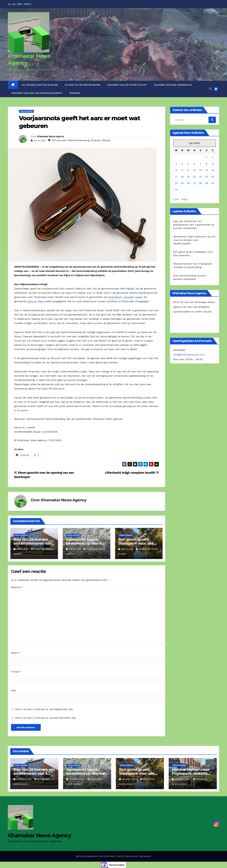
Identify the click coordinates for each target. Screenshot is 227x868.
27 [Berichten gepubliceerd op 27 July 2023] (194, 183)
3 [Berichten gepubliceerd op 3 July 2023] (176, 164)
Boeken (75, 93)
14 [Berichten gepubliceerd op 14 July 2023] (201, 170)
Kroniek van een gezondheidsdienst (37, 93)
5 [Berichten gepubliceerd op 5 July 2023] (188, 164)
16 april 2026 (77, 779)
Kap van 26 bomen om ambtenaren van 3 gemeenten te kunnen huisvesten (194, 225)
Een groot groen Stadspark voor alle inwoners (136, 543)
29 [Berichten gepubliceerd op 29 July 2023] (207, 183)
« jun (176, 199)
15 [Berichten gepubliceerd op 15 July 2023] (207, 170)
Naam (16, 653)
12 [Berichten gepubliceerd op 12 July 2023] (188, 170)
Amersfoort (115, 297)
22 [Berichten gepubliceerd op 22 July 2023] (207, 177)
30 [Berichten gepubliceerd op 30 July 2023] (213, 183)
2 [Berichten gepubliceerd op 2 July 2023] (213, 157)
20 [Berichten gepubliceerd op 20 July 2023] (194, 177)
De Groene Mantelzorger (40, 85)
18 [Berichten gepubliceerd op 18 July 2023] (182, 177)
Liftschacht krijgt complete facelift (132, 473)
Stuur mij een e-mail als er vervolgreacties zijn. (44, 709)
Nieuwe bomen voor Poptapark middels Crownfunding (191, 773)
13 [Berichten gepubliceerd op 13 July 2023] (194, 170)
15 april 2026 (130, 779)
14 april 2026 (183, 779)
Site (13, 690)
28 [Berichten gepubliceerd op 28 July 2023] (200, 183)
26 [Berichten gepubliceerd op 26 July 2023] (188, 183)
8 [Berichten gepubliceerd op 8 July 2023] (207, 164)
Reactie (17, 587)
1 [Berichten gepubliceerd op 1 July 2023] (207, 157)
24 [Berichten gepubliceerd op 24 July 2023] (176, 183)
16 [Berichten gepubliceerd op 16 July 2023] (213, 170)
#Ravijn (106, 140)
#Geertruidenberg (78, 140)
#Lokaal (96, 140)
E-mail (16, 672)
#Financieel (59, 140)
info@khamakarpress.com (189, 355)
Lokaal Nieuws (26, 111)
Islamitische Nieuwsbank (83, 85)
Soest (139, 297)
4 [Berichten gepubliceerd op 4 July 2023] (182, 164)
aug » (185, 199)
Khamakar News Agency (50, 136)
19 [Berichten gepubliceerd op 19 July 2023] (188, 177)
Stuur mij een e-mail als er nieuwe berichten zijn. (46, 718)
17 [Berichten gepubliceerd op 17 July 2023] (176, 177)
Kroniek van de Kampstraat (127, 85)
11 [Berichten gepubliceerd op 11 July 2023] (182, 170)
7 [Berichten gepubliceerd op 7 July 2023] (200, 164)
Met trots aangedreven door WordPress (96, 856)
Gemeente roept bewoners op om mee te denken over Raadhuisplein (195, 240)
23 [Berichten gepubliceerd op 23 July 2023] (213, 177)
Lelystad (129, 297)
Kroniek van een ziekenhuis (173, 85)
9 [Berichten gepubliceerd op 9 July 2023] (213, 164)
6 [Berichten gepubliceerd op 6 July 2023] (194, 164)
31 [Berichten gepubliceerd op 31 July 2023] (176, 190)
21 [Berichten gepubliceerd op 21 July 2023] (201, 177)
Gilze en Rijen (36, 301)
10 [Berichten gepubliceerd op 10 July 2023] (176, 170)
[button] (210, 89)
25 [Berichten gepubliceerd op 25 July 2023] (182, 183)
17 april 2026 (24, 779)
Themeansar (145, 856)
